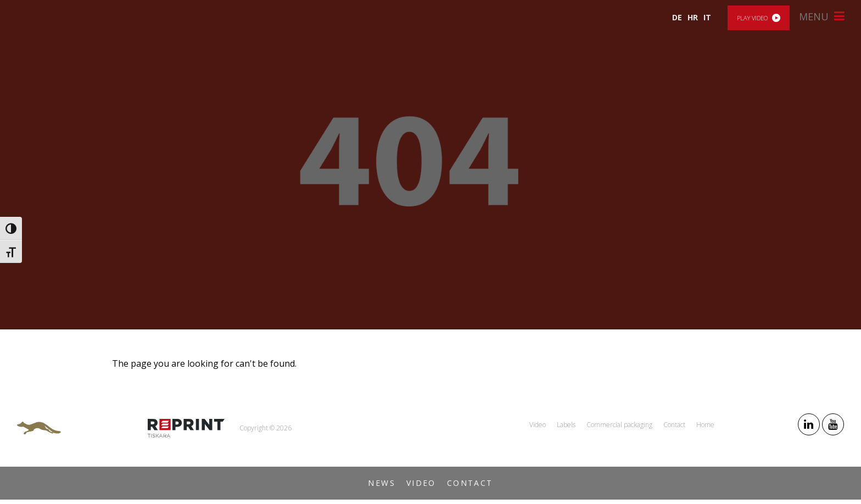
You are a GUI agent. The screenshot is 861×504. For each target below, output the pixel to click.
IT (707, 17)
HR (693, 17)
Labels (566, 425)
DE (677, 17)
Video (421, 483)
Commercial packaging (619, 425)
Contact (470, 483)
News (382, 483)
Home (705, 425)
